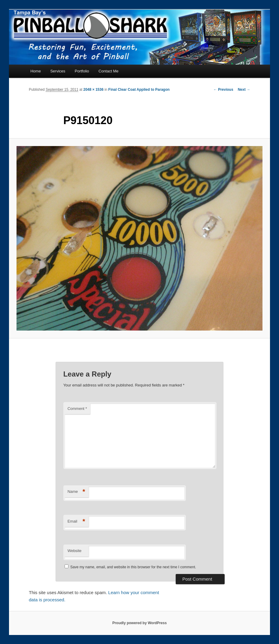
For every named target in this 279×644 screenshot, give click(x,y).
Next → (244, 90)
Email (76, 522)
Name (76, 492)
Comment (77, 409)
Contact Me (108, 71)
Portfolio (82, 71)
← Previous (223, 90)
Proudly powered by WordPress (139, 623)
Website (75, 551)
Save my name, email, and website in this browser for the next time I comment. (133, 567)
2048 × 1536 (94, 90)
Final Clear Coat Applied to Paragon (139, 90)
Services (58, 71)
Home (36, 71)
